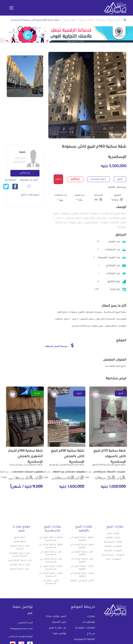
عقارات (91, 617)
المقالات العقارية (85, 628)
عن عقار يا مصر (58, 628)
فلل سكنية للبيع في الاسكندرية (51, 553)
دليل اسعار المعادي (20, 565)
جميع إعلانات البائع (30, 195)
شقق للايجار (20, 542)
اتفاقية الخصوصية (85, 640)
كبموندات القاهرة (113, 546)
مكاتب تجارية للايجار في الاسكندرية (51, 575)
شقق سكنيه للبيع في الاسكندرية (51, 539)
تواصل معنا (60, 634)
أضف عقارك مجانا (56, 617)
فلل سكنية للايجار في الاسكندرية (51, 561)
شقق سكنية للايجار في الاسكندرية (51, 546)
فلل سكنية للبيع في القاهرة (82, 553)
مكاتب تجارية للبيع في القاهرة (82, 568)
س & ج (91, 634)
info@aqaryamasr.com (21, 629)
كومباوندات (89, 622)
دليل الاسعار (59, 622)
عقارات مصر (113, 534)
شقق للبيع (20, 537)
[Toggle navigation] (11, 8)
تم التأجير (25, 173)
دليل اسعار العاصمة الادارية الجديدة (20, 555)
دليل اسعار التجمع (20, 569)
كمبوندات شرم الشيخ (113, 555)
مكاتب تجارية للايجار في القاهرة (82, 575)
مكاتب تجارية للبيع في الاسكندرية (51, 568)
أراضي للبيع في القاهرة (82, 581)
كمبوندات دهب (113, 559)
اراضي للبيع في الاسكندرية (51, 582)
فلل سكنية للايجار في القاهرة (82, 561)
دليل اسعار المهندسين (20, 560)
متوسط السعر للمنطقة (59, 345)
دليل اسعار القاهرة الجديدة (20, 548)
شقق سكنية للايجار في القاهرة (82, 546)
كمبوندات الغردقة (113, 551)
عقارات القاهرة (113, 538)
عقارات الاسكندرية (113, 542)
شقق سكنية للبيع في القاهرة (82, 539)
